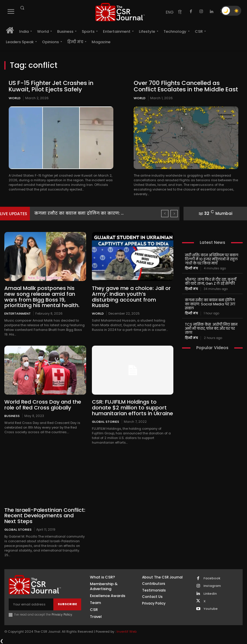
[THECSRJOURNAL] (120, 12)
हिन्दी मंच (191, 269)
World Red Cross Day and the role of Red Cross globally (43, 405)
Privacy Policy (62, 615)
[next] (174, 214)
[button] (22, 8)
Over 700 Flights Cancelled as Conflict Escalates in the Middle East (186, 86)
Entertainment (18, 313)
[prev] (165, 214)
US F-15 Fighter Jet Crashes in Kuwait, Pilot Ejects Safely (51, 86)
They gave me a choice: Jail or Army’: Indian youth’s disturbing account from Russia (131, 297)
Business (12, 416)
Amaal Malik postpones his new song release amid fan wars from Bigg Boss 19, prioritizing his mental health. (42, 297)
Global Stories (106, 421)
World (15, 98)
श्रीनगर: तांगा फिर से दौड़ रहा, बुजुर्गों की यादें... (76, 213)
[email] (31, 604)
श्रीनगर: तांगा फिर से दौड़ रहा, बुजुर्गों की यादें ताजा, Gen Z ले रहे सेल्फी (211, 281)
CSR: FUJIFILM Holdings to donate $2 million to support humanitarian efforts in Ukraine (132, 408)
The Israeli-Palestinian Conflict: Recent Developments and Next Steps (45, 516)
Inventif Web (127, 632)
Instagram (212, 586)
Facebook (212, 578)
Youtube (211, 609)
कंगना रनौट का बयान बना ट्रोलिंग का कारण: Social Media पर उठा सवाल (210, 304)
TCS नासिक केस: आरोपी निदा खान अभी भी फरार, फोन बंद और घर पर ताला (211, 328)
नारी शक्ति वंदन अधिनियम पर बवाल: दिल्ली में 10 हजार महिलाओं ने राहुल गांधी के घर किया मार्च (212, 259)
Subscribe (67, 604)
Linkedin (210, 594)
